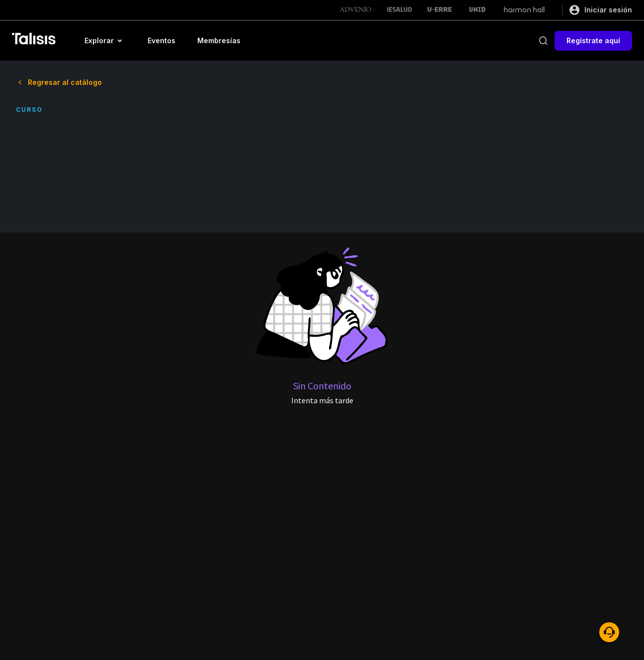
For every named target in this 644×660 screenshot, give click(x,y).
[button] (105, 41)
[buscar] (543, 41)
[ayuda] (609, 632)
